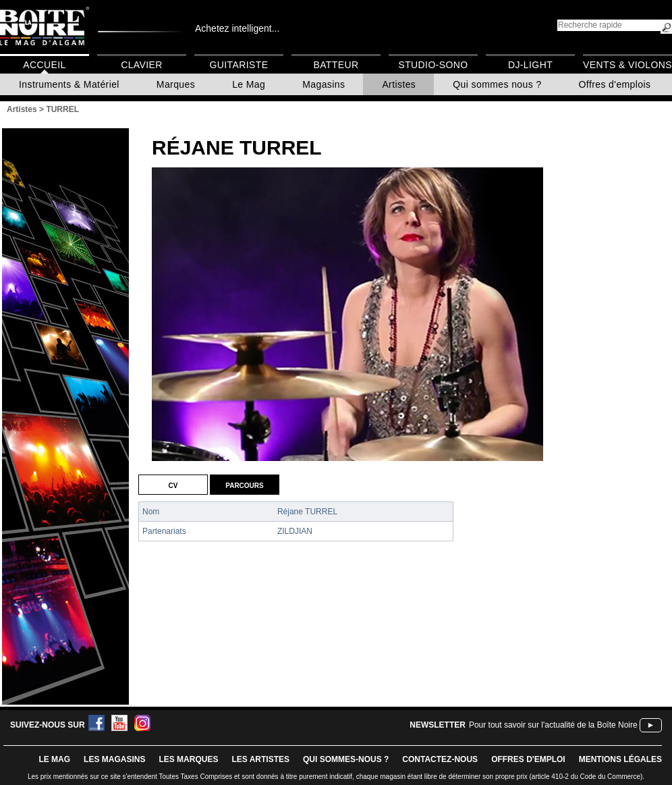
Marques (176, 84)
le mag (54, 759)
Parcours (244, 485)
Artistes (399, 84)
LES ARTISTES (260, 759)
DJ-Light (530, 65)
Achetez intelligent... (237, 28)
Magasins (324, 84)
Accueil (44, 65)
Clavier (142, 65)
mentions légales (620, 759)
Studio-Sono (433, 65)
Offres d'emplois (615, 84)
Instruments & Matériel (69, 84)
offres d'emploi (528, 759)
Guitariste (239, 65)
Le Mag (249, 84)
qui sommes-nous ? (346, 759)
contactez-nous (440, 759)
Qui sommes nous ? (497, 84)
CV (173, 485)
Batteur (336, 65)
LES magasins (114, 759)
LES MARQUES (188, 759)
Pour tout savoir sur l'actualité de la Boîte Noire (553, 725)
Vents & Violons (627, 65)
